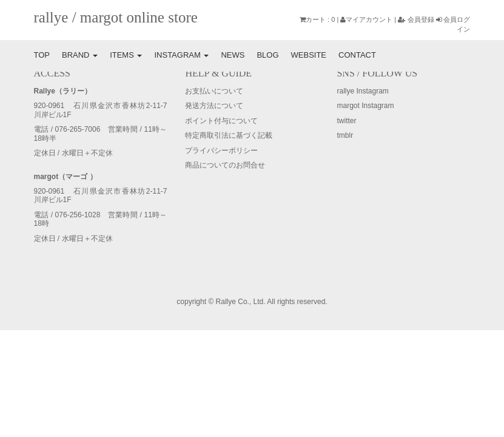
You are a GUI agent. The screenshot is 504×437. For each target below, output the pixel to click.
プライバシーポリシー (221, 151)
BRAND (80, 55)
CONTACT (357, 55)
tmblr (345, 135)
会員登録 (416, 19)
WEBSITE (309, 55)
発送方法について (214, 106)
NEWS (233, 55)
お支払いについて (214, 91)
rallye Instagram (362, 91)
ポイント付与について (221, 121)
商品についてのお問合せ (225, 165)
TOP (42, 55)
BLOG (267, 55)
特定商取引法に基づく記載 (229, 135)
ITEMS (126, 55)
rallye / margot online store (116, 17)
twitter (346, 121)
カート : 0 (317, 19)
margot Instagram (365, 106)
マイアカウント (366, 19)
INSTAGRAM (181, 55)
